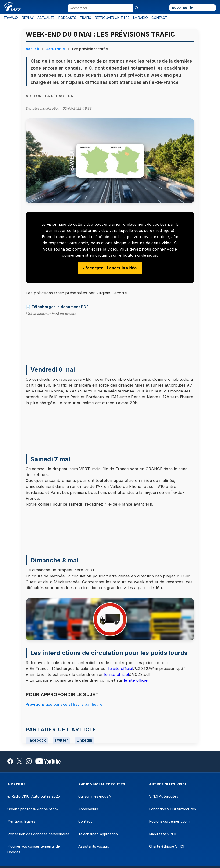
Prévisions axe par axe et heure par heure (64, 704)
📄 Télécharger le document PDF (57, 307)
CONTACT (159, 18)
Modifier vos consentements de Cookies (34, 849)
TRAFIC (86, 18)
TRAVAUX (11, 18)
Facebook (37, 741)
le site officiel (121, 669)
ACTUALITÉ (46, 18)
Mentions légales (21, 821)
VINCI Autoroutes (164, 796)
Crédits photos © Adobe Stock (33, 809)
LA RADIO (141, 18)
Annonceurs (88, 809)
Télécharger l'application (98, 834)
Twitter (61, 741)
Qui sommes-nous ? (95, 796)
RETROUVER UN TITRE (112, 18)
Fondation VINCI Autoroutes (173, 809)
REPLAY (28, 18)
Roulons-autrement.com (169, 821)
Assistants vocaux (94, 846)
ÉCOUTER (183, 8)
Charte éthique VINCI (167, 846)
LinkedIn (85, 741)
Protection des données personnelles (39, 834)
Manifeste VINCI (163, 834)
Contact (85, 821)
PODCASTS (67, 18)
